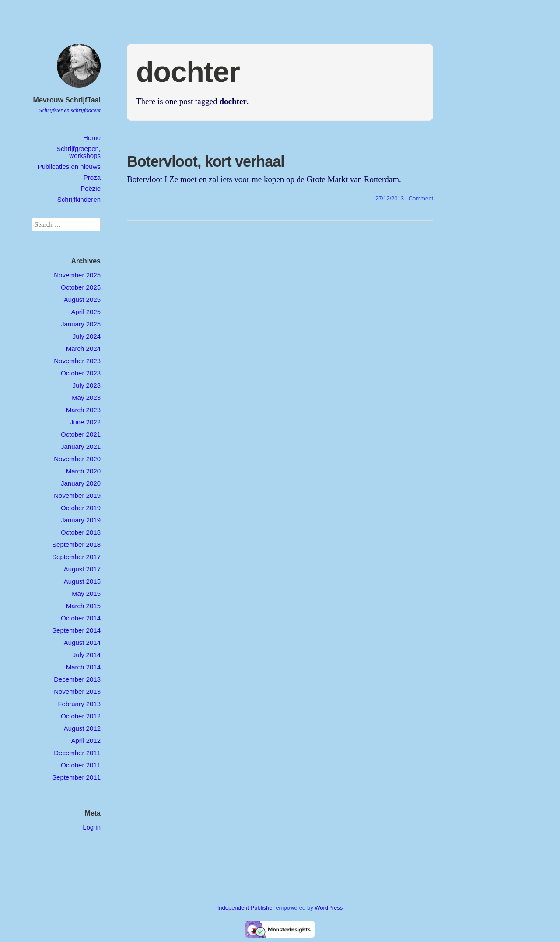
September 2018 (76, 545)
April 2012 (86, 741)
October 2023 (81, 373)
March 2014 (83, 667)
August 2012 (82, 728)
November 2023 (77, 361)
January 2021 (81, 446)
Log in (92, 827)
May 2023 (86, 397)
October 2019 (81, 508)
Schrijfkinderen (79, 199)
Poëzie (91, 188)
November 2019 (77, 496)
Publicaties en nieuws (69, 166)
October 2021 (81, 434)
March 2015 (83, 606)
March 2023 (83, 410)
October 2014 (81, 618)
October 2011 (81, 765)
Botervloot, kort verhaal (206, 161)
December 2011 (77, 753)
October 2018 (81, 532)
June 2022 (85, 422)
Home (92, 138)
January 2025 (81, 324)
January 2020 (81, 483)
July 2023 (87, 385)
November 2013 (77, 692)
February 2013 (79, 704)
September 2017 (76, 557)
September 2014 (76, 630)
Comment (421, 198)
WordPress (329, 908)
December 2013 (77, 679)
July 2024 (87, 336)
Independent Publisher (246, 908)
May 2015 (86, 594)
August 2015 (82, 581)
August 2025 (82, 299)
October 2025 (81, 287)
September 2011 (76, 777)
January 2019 (81, 520)
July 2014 (87, 655)
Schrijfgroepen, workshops (79, 152)
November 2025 (77, 275)
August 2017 (82, 569)
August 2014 (82, 643)
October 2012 (81, 716)
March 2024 (83, 348)
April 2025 (86, 312)
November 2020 (77, 459)
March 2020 (83, 471)
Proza (92, 177)
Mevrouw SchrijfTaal (67, 100)
